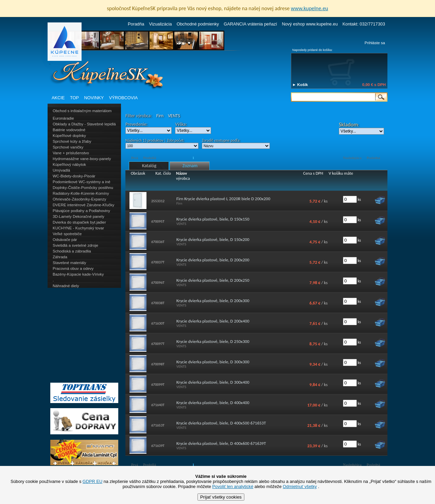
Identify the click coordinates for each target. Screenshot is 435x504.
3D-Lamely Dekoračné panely (79, 216)
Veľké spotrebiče (67, 234)
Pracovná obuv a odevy (73, 268)
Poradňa (136, 24)
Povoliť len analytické (233, 486)
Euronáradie (63, 118)
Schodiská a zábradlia (72, 251)
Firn (160, 116)
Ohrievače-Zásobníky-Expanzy (79, 199)
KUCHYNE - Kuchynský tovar (78, 228)
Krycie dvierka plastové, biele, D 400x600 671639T (221, 443)
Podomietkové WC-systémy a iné (82, 182)
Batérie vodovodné (69, 130)
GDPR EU (92, 481)
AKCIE (58, 98)
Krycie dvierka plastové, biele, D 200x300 (213, 301)
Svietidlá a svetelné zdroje (75, 245)
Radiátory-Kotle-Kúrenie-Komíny (81, 193)
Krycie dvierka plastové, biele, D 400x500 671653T (221, 423)
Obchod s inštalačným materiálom (82, 111)
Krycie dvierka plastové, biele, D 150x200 (213, 239)
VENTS (174, 116)
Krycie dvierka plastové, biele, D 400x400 (213, 403)
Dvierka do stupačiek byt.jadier (79, 222)
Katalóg (149, 166)
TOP (74, 98)
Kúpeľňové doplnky (69, 136)
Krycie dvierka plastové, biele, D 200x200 (213, 260)
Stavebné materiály (69, 263)
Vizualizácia (160, 24)
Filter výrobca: (139, 116)
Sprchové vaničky (68, 147)
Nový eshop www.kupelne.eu (310, 24)
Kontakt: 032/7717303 (364, 24)
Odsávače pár (65, 240)
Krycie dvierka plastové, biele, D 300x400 (213, 382)
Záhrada (60, 257)
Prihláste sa (375, 43)
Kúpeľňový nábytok (69, 164)
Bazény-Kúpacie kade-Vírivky (78, 274)
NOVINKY (94, 98)
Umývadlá (61, 170)
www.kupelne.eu (310, 8)
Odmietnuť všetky (300, 486)
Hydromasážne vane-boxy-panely (82, 159)
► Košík (300, 85)
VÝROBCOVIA (124, 98)
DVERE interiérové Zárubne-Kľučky (83, 205)
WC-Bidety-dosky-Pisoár (74, 176)
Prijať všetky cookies (221, 497)
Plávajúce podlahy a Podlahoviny (81, 211)
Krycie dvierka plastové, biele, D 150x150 (213, 219)
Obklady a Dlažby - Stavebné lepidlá (84, 124)
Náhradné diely (66, 286)
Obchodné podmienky (198, 24)
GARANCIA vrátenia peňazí (250, 24)
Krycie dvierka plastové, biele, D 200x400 (213, 321)
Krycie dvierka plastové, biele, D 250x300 (213, 341)
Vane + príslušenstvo (71, 153)
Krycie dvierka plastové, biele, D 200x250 (213, 280)
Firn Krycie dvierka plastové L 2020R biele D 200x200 (223, 199)
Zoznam (190, 166)
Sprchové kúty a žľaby (72, 141)
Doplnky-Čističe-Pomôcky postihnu (83, 188)
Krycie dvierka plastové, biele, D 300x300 (213, 362)
